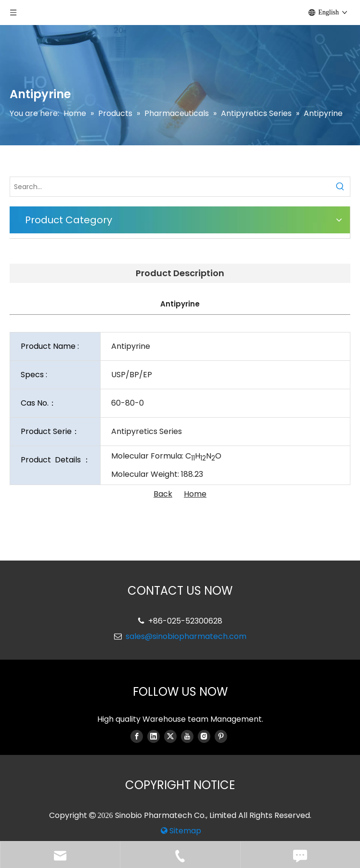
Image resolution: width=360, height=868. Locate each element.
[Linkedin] (154, 736)
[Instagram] (204, 736)
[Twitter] (170, 736)
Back (163, 494)
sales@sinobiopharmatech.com (186, 636)
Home (195, 494)
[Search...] (170, 187)
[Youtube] (187, 736)
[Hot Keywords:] (340, 187)
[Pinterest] (221, 736)
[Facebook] (137, 736)
